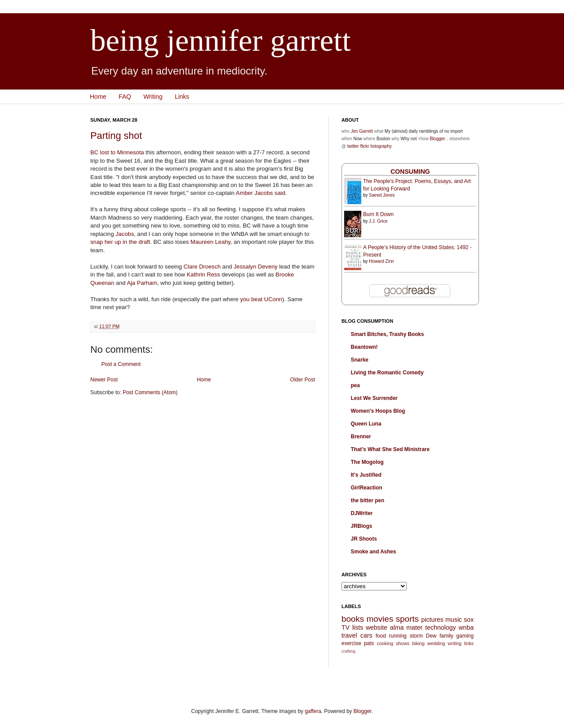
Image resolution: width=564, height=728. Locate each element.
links (469, 643)
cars (366, 635)
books (353, 619)
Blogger (437, 139)
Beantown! (364, 347)
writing (455, 643)
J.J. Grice (378, 221)
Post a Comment (121, 364)
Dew (431, 636)
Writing (153, 97)
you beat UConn (261, 299)
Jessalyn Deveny (256, 267)
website (377, 627)
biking (418, 643)
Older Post (302, 380)
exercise (351, 643)
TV (345, 627)
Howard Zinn (381, 261)
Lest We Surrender (374, 398)
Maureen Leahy (210, 242)
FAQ (125, 97)
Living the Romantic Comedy (387, 373)
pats (369, 643)
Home (98, 97)
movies (380, 619)
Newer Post (104, 380)
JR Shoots (364, 539)
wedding (436, 643)
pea (355, 385)
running (398, 636)
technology (441, 627)
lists (358, 627)
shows (403, 643)
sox (469, 620)
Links (182, 97)
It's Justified (366, 475)
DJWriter (362, 513)
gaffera (313, 711)
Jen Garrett (362, 131)
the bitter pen (367, 500)
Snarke (360, 360)
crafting (348, 651)
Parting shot (116, 136)
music (454, 620)
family (446, 636)
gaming (465, 636)
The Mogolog (367, 462)
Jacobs (125, 234)
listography (381, 146)
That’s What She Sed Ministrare (390, 449)
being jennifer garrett (221, 40)
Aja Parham (142, 283)
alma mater (406, 627)
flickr (365, 146)
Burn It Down (378, 214)
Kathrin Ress (204, 274)
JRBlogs (362, 526)
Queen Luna (366, 424)
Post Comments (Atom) (150, 392)
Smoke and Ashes (373, 552)
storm (416, 636)
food (380, 636)
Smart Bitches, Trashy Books (387, 334)
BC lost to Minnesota (117, 152)
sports (407, 619)
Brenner (361, 437)
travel (349, 635)
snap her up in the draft (120, 242)
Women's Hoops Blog (378, 411)
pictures (432, 620)
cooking (385, 643)
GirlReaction (366, 488)
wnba (466, 627)
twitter (353, 146)
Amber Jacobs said (260, 193)
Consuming (410, 172)
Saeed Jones (382, 195)
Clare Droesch (202, 267)
